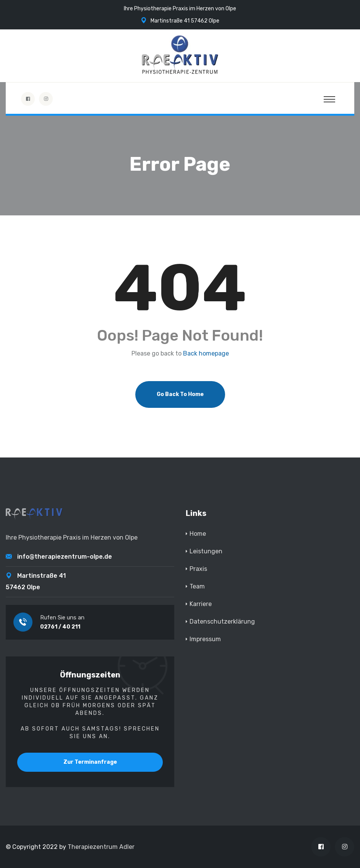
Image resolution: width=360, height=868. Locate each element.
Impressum (205, 639)
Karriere (201, 604)
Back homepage (206, 354)
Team (197, 586)
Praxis (198, 569)
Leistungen (206, 551)
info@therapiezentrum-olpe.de (65, 557)
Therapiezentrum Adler (101, 847)
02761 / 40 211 (60, 627)
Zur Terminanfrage (90, 762)
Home (198, 534)
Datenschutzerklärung (222, 622)
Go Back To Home (180, 394)
